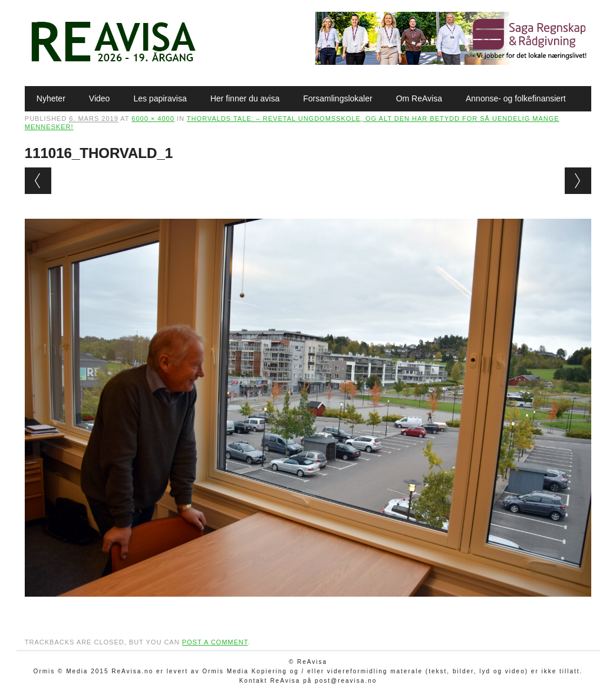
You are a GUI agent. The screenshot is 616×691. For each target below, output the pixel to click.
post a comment (215, 642)
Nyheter (51, 98)
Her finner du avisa (245, 98)
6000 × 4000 (153, 119)
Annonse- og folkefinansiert (516, 98)
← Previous (38, 181)
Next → (578, 181)
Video (100, 98)
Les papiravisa (160, 98)
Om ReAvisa (419, 98)
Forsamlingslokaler (337, 98)
